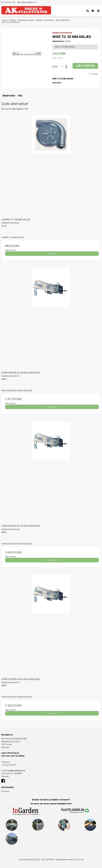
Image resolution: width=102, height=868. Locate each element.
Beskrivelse (9, 96)
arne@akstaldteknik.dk (27, 2)
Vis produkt (52, 254)
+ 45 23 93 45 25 (8, 2)
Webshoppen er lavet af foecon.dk (69, 860)
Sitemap (5, 776)
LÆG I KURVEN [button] (85, 66)
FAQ (20, 96)
